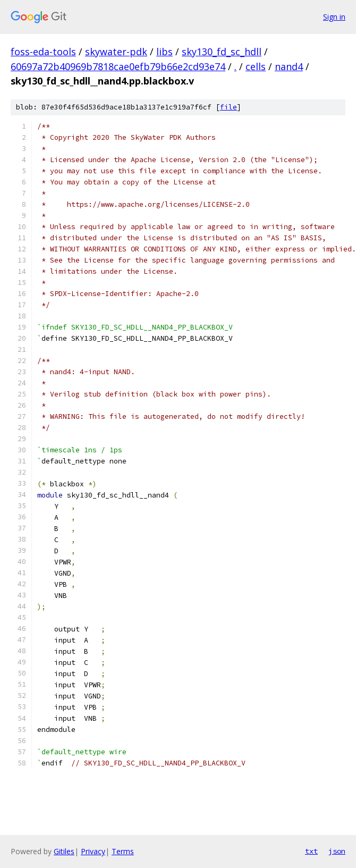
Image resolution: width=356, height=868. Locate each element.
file (228, 107)
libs (164, 52)
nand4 (289, 66)
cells (256, 66)
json (337, 851)
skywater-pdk (116, 52)
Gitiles (64, 851)
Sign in (334, 17)
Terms (123, 851)
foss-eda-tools (43, 52)
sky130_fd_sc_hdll (222, 52)
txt (311, 851)
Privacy (93, 851)
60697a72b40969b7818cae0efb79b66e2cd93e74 (118, 66)
